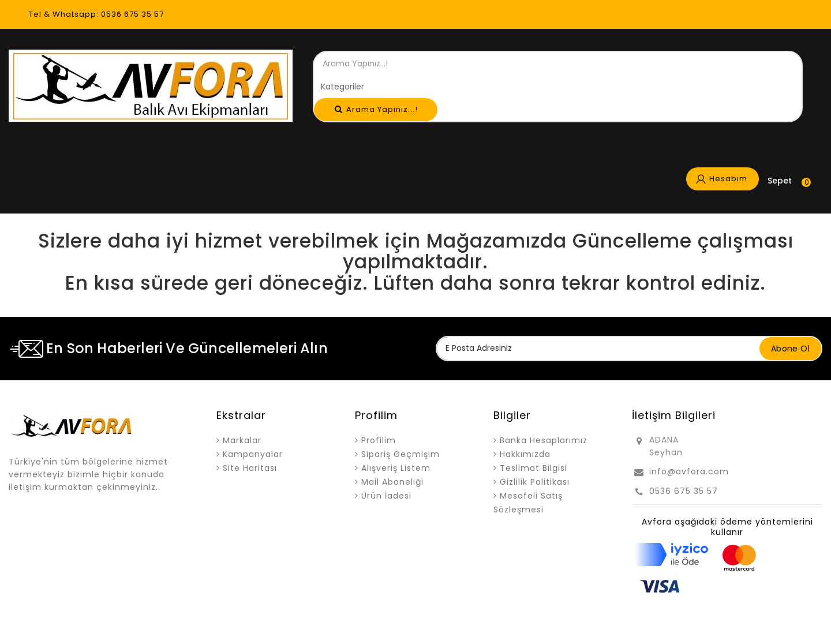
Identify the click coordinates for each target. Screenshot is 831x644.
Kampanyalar (253, 454)
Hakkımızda (525, 454)
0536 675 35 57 (684, 491)
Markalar (242, 440)
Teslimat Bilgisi (534, 468)
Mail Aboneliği (392, 482)
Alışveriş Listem (396, 468)
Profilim (379, 440)
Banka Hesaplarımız (544, 440)
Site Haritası (250, 468)
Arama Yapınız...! (376, 109)
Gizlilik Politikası (535, 482)
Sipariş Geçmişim (400, 454)
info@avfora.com (689, 471)
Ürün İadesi (386, 496)
